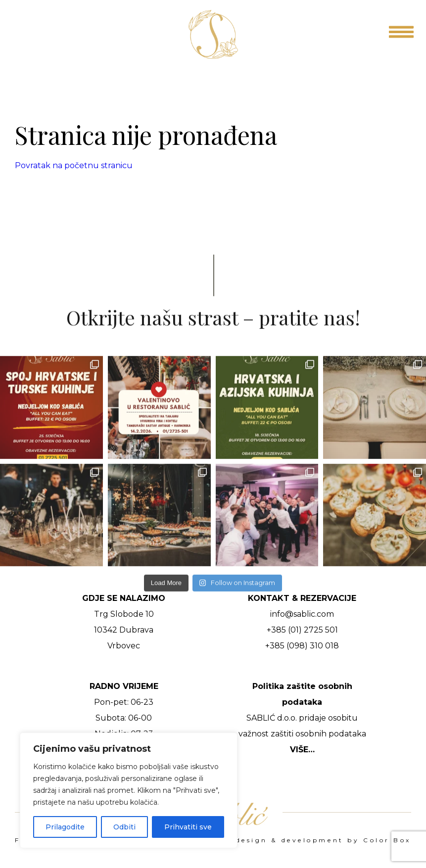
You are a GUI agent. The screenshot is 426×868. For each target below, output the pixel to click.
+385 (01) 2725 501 (302, 630)
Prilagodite (65, 827)
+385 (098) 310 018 (302, 646)
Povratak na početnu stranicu (74, 165)
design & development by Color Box (324, 840)
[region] (129, 790)
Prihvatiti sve (188, 827)
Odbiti (124, 827)
